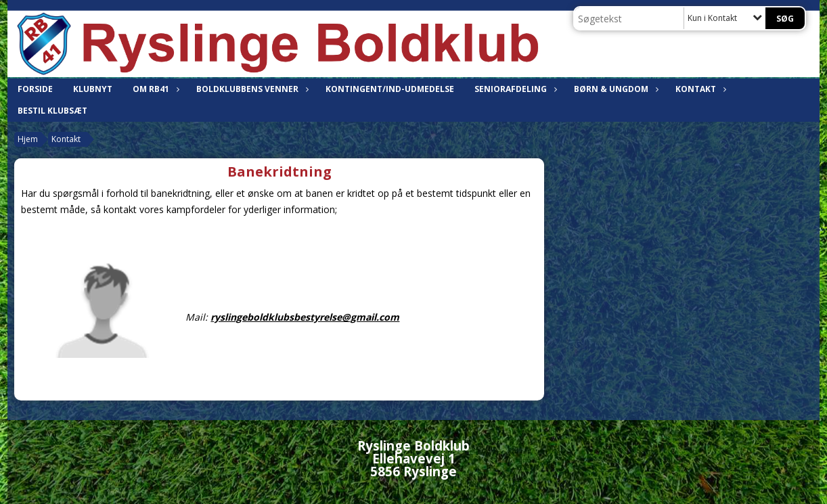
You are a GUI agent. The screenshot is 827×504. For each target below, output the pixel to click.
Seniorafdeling (514, 89)
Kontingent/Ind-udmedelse (390, 89)
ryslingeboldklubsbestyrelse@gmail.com (305, 317)
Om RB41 (154, 89)
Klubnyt (93, 89)
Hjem (28, 139)
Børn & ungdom (614, 89)
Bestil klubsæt (52, 111)
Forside (35, 89)
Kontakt (699, 89)
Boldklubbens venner (251, 89)
